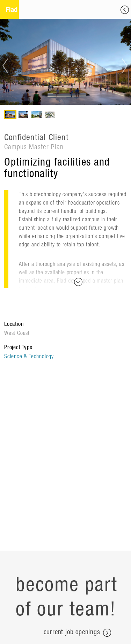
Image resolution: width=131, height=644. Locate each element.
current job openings (77, 633)
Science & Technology (29, 356)
